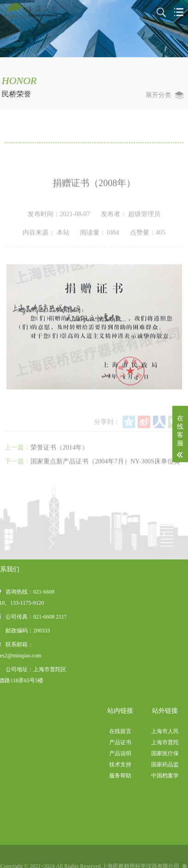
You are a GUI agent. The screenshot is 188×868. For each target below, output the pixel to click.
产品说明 (152, 753)
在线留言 (152, 731)
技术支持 (152, 765)
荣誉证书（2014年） (59, 472)
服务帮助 (152, 776)
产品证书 (152, 742)
